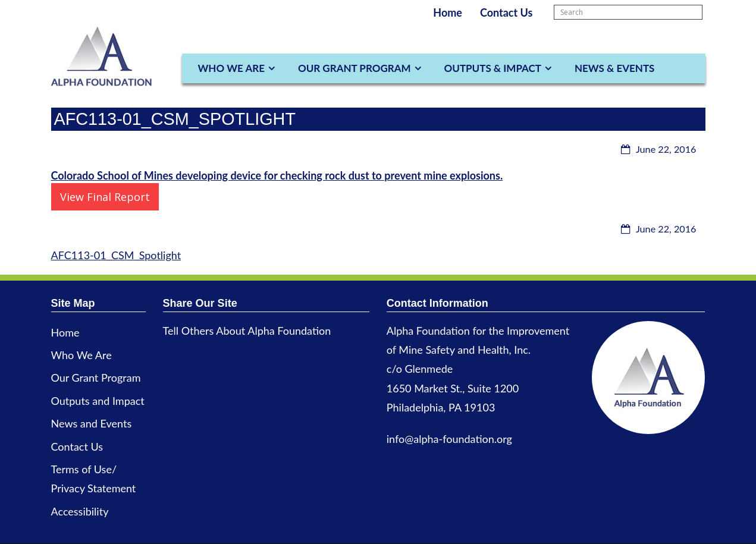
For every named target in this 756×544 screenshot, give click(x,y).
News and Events (92, 423)
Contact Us (506, 12)
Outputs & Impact (493, 68)
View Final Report (105, 197)
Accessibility (80, 511)
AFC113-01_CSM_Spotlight (116, 255)
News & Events (614, 68)
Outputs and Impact (98, 401)
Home (448, 12)
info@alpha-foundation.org (449, 439)
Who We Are (231, 68)
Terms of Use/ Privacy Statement (94, 479)
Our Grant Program (355, 68)
